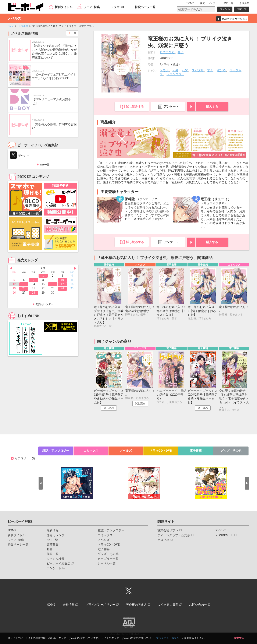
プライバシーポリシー (169, 638)
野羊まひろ (167, 52)
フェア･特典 (92, 7)
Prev (11, 268)
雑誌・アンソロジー (56, 451)
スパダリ (198, 70)
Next (75, 268)
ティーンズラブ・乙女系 (174, 535)
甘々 (210, 70)
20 (24, 288)
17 (62, 284)
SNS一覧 (228, 3)
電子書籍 (196, 451)
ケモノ (164, 70)
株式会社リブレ (168, 531)
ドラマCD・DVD (161, 451)
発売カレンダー (44, 304)
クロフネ (163, 540)
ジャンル (225, 9)
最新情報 (53, 531)
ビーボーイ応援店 (58, 563)
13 (24, 284)
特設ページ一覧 (145, 7)
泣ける (221, 70)
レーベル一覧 (107, 563)
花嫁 (185, 70)
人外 (175, 70)
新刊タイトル (64, 7)
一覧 (74, 33)
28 (33, 293)
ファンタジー (175, 74)
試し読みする (135, 107)
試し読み (109, 408)
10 (62, 280)
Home (11, 26)
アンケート (171, 107)
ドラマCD (117, 7)
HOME (190, 3)
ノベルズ (23, 26)
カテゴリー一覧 (25, 458)
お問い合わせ (198, 605)
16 (53, 284)
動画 (50, 549)
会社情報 (69, 605)
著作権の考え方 (136, 605)
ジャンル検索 (56, 559)
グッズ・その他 (231, 451)
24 (62, 288)
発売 (209, 3)
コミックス (91, 451)
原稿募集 (244, 3)
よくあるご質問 (168, 605)
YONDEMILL (224, 535)
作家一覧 (242, 9)
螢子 (181, 52)
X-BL (219, 531)
